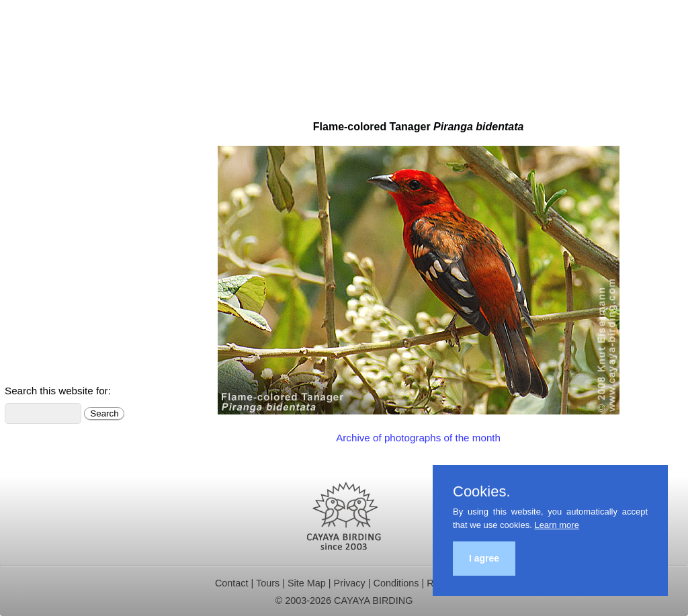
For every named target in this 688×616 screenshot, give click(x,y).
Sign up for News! (48, 366)
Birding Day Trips (47, 151)
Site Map (307, 583)
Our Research (40, 223)
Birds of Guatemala (52, 276)
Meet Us (26, 348)
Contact (25, 258)
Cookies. (482, 492)
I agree (484, 558)
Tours (268, 583)
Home (20, 115)
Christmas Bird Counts (60, 241)
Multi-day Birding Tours (60, 133)
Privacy (350, 583)
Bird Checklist (39, 295)
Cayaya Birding (54, 47)
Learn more (556, 525)
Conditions (396, 583)
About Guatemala (48, 331)
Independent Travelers (59, 168)
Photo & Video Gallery (59, 313)
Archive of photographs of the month (418, 438)
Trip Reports (35, 205)
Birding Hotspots (45, 186)
